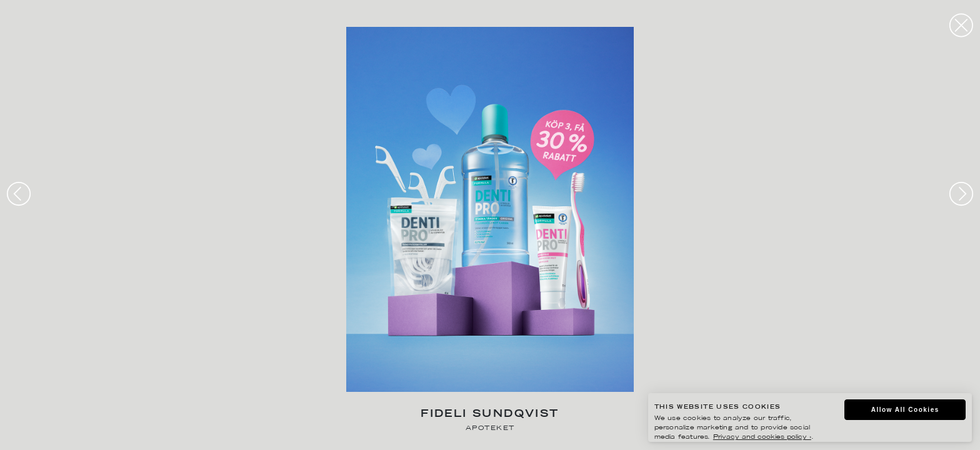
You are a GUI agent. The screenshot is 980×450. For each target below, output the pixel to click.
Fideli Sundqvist (490, 415)
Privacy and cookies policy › (762, 437)
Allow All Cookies (905, 410)
